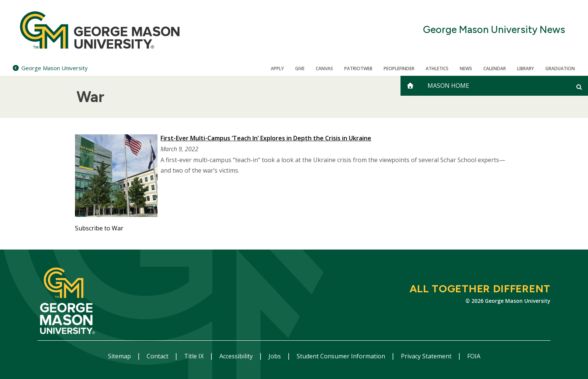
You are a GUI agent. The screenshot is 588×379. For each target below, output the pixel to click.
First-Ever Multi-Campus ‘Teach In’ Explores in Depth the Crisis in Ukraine (266, 138)
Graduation (560, 68)
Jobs (275, 356)
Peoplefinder (399, 68)
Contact (158, 356)
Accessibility (237, 356)
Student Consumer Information (342, 356)
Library (526, 68)
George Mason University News (494, 30)
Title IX (195, 356)
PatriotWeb (358, 68)
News (466, 68)
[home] (410, 86)
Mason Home (448, 86)
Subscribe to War (99, 228)
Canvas (324, 68)
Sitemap (120, 356)
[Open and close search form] (579, 87)
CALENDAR (495, 68)
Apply (277, 68)
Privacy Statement (427, 356)
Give (300, 68)
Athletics (437, 68)
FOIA (474, 356)
